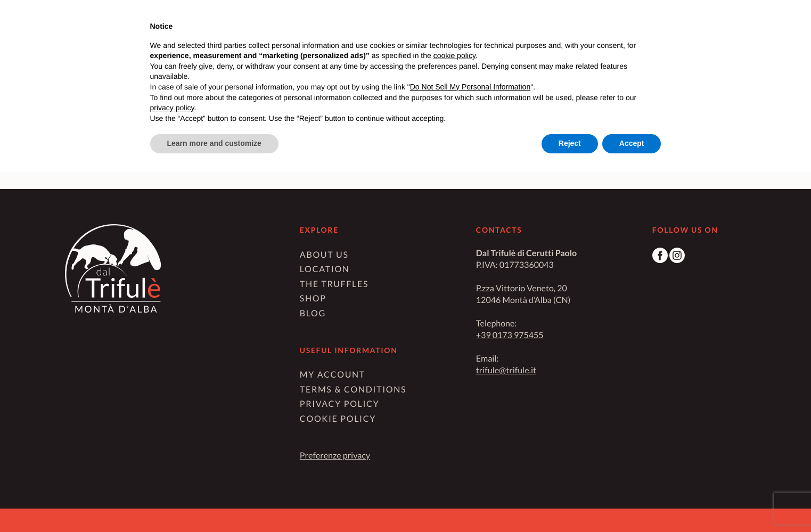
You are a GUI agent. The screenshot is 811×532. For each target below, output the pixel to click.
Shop (313, 298)
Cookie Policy (338, 419)
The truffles (334, 284)
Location (325, 269)
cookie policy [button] (454, 55)
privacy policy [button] (172, 108)
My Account (333, 375)
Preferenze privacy (335, 456)
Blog (313, 313)
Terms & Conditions (353, 390)
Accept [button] (632, 143)
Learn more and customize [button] (214, 143)
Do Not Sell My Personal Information (470, 87)
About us (324, 255)
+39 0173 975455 (510, 335)
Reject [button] (570, 143)
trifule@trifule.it (506, 370)
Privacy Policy (340, 404)
